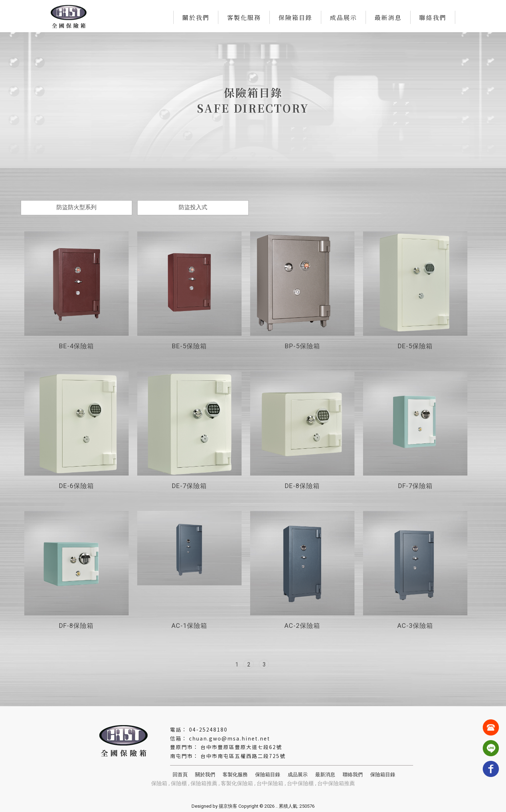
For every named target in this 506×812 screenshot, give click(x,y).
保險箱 (159, 783)
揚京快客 (228, 806)
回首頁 (180, 774)
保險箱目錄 (295, 17)
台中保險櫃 (300, 783)
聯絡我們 (433, 17)
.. (277, 806)
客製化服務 (244, 17)
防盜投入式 (193, 207)
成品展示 (343, 17)
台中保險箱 (270, 783)
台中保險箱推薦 (336, 783)
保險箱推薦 (204, 783)
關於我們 (196, 17)
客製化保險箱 (237, 783)
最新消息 (388, 17)
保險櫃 (179, 783)
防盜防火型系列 (76, 207)
